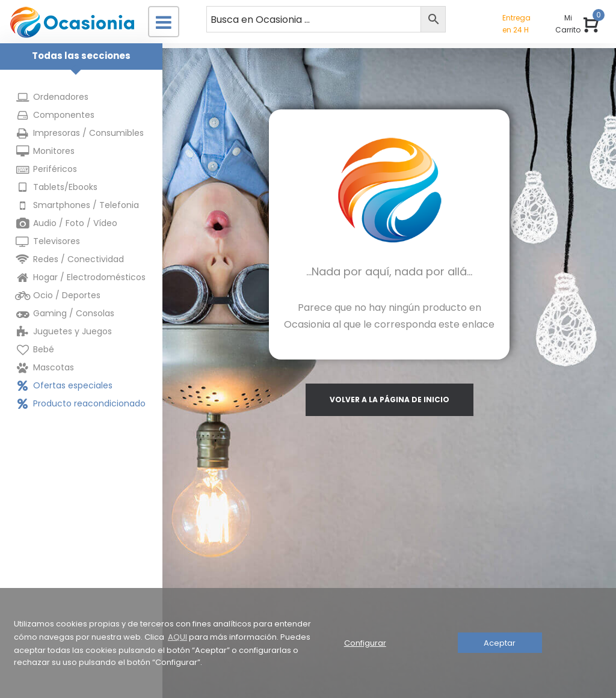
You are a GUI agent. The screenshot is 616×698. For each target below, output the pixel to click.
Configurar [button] (365, 643)
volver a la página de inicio (390, 400)
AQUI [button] (177, 637)
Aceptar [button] (500, 643)
